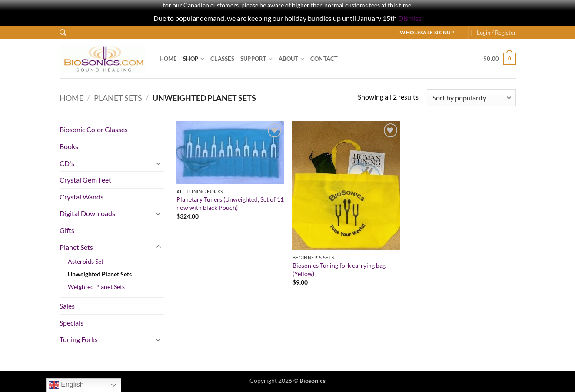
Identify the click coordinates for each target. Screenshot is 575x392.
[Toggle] (159, 163)
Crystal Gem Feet (85, 180)
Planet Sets (118, 98)
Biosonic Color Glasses (94, 129)
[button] (496, 33)
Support (256, 59)
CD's (67, 163)
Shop (194, 59)
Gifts (67, 230)
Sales (67, 306)
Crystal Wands (81, 197)
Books (69, 146)
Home (168, 59)
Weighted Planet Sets (96, 287)
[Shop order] (471, 98)
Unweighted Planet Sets (100, 274)
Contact (324, 59)
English (66, 385)
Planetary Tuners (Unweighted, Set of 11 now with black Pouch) (230, 203)
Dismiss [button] (410, 18)
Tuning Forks (79, 339)
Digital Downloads (87, 213)
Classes (222, 59)
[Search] (63, 33)
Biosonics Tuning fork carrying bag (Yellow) (339, 269)
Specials (71, 323)
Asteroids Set (86, 261)
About (291, 59)
